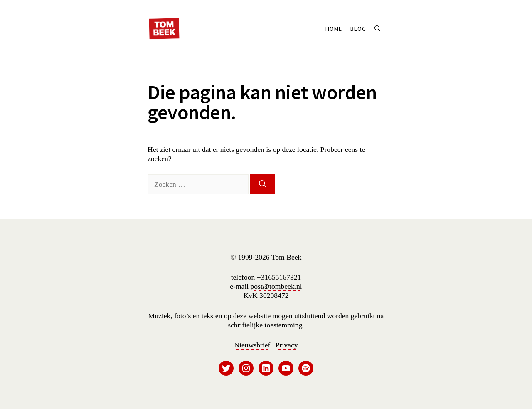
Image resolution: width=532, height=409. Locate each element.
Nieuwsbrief (252, 345)
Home (334, 29)
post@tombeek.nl (276, 286)
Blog (358, 29)
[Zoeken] (263, 184)
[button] (377, 29)
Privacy (287, 345)
